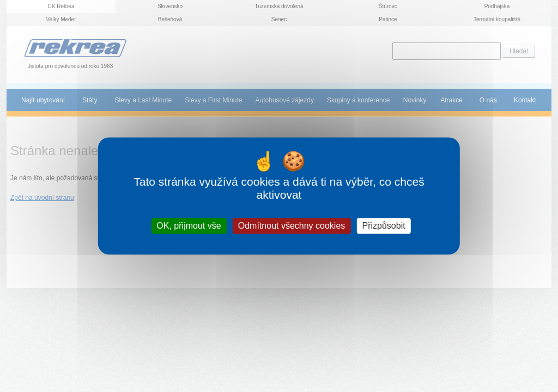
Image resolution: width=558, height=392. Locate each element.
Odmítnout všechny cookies (292, 226)
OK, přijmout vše (189, 226)
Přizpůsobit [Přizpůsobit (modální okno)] (383, 226)
